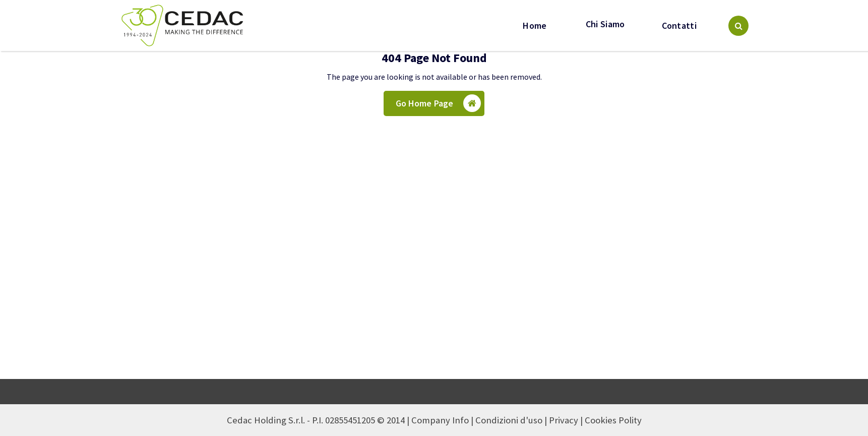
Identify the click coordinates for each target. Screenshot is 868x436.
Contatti (679, 26)
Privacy (564, 420)
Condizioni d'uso (509, 420)
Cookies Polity (613, 420)
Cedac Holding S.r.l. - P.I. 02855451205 (301, 420)
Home (535, 26)
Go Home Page (439, 103)
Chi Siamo (604, 24)
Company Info (440, 420)
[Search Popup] (738, 26)
